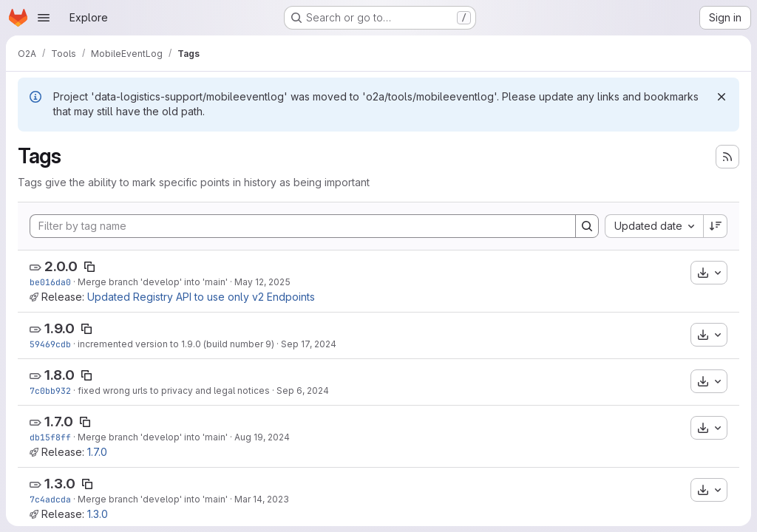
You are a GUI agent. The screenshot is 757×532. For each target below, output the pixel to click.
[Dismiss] (722, 97)
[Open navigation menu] (44, 18)
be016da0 (50, 282)
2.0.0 (61, 266)
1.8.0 (60, 375)
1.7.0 (59, 422)
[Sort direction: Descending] (716, 226)
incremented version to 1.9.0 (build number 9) (176, 344)
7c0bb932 (50, 391)
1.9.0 (60, 328)
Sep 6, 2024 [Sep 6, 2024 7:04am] (303, 391)
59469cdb (50, 344)
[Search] (587, 226)
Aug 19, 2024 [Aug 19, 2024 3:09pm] (262, 437)
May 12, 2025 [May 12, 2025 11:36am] (262, 282)
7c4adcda (50, 499)
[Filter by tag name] (303, 226)
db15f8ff (50, 437)
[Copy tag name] (89, 267)
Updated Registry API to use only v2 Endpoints (201, 297)
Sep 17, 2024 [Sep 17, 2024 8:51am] (309, 344)
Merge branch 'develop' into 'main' (153, 282)
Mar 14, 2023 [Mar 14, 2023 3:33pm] (262, 499)
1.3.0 (60, 484)
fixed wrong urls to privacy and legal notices (174, 391)
